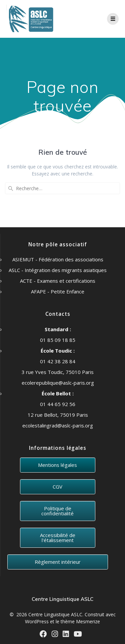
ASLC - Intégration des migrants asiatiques (58, 270)
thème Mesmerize (80, 621)
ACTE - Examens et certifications (58, 281)
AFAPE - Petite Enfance (58, 291)
